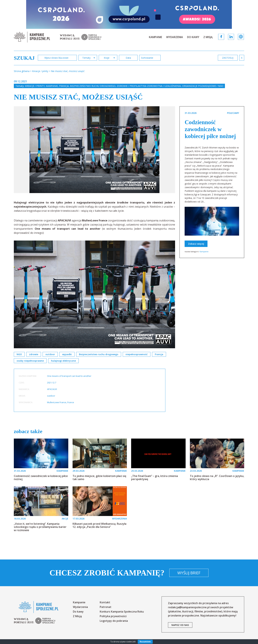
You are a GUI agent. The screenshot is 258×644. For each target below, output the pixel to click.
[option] (95, 150)
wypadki (67, 354)
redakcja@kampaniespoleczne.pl (189, 607)
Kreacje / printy (35, 86)
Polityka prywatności (113, 616)
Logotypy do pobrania (114, 621)
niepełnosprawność (137, 354)
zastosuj (228, 58)
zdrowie (34, 354)
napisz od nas (180, 625)
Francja (64, 86)
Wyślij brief (189, 573)
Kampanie (155, 37)
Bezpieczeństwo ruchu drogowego (93, 86)
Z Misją (208, 37)
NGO (19, 354)
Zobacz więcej (196, 244)
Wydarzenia (175, 37)
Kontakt (105, 602)
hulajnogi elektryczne (63, 361)
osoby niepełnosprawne (30, 361)
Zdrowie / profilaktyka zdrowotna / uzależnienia (149, 86)
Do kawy (193, 37)
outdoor (50, 354)
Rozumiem (145, 642)
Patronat (106, 607)
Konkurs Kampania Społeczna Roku (122, 612)
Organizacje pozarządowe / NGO (203, 86)
